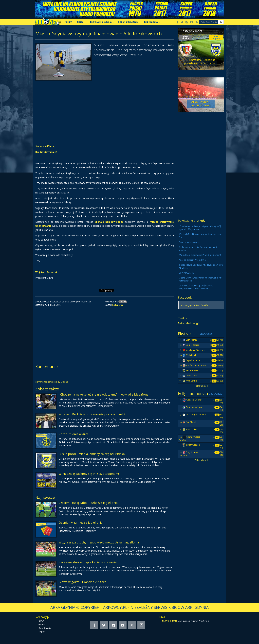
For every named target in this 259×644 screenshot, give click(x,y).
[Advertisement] (105, 114)
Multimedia (152, 22)
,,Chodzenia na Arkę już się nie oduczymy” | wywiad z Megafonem (105, 394)
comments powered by (52, 382)
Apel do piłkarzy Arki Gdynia (192, 260)
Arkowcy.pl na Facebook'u (194, 305)
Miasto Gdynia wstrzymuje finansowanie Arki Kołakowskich (201, 279)
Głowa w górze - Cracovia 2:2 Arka (82, 582)
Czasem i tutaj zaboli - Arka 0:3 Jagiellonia (88, 503)
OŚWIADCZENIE (186, 273)
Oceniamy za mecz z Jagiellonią (81, 522)
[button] (221, 22)
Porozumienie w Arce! (74, 434)
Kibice (81, 22)
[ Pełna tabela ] (201, 386)
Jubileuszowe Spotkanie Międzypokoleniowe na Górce (201, 266)
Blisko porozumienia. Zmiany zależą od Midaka (92, 454)
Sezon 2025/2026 (129, 22)
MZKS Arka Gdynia (102, 22)
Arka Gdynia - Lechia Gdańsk (201, 104)
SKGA (42, 621)
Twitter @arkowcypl (188, 323)
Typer (42, 632)
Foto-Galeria (45, 628)
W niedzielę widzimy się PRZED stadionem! (89, 474)
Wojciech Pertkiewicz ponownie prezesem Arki (92, 414)
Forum (68, 22)
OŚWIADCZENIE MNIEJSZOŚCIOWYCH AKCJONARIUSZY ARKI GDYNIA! (197, 287)
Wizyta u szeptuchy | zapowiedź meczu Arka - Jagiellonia (99, 542)
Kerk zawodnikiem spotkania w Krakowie (88, 562)
